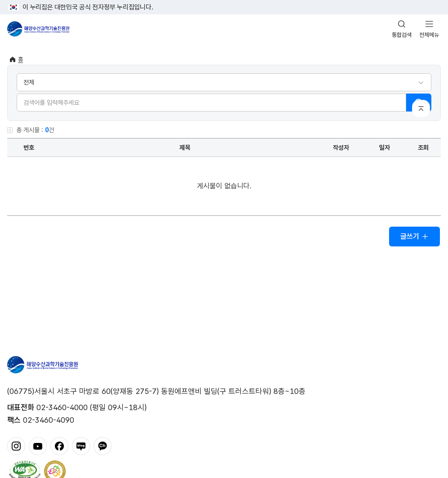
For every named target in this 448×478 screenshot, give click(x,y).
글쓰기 (414, 236)
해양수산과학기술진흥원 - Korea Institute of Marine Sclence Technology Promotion (38, 29)
